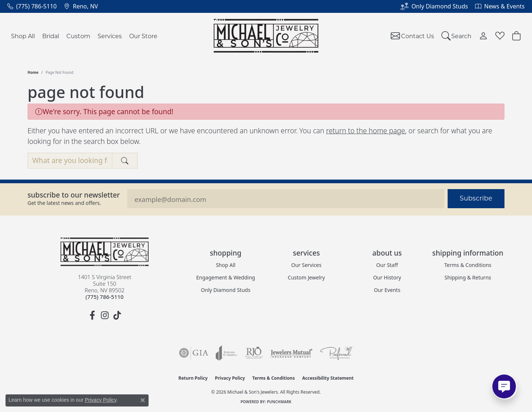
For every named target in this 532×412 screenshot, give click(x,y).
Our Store (143, 36)
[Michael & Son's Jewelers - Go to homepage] (105, 252)
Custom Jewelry (306, 277)
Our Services (306, 265)
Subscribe (476, 198)
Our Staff (387, 265)
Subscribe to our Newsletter (74, 195)
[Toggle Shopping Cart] (516, 36)
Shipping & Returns (468, 277)
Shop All (23, 36)
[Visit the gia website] (194, 353)
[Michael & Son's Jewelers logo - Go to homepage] (266, 36)
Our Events (387, 290)
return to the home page (366, 131)
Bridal (51, 36)
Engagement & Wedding (226, 277)
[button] (457, 36)
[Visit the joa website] (226, 353)
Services (110, 36)
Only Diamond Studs (226, 290)
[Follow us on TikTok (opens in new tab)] (117, 315)
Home (33, 72)
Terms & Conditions (468, 265)
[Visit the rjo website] (254, 353)
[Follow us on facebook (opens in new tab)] (92, 315)
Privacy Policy (230, 378)
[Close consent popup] (143, 400)
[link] (32, 6)
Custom (78, 36)
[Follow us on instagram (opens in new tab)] (105, 315)
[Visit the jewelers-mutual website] (291, 353)
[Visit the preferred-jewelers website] (336, 353)
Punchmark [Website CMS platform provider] (279, 402)
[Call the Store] (105, 297)
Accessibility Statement (328, 378)
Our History (387, 277)
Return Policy (193, 378)
